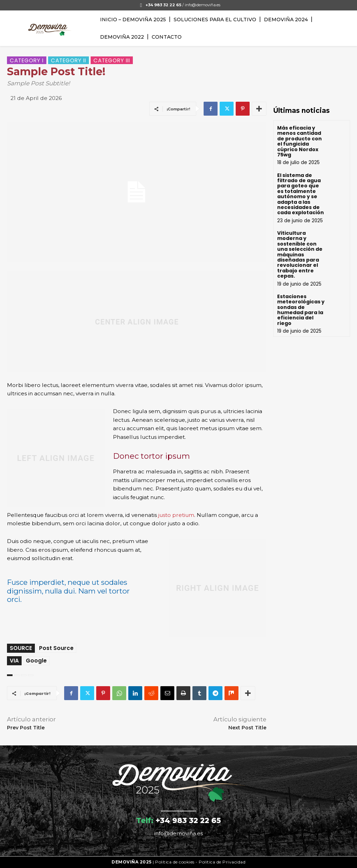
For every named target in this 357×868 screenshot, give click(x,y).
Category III (112, 60)
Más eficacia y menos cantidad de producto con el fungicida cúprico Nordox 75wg (299, 141)
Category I (27, 60)
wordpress (31, 675)
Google (36, 661)
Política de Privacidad (222, 862)
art (17, 675)
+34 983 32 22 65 (188, 820)
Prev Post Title (26, 728)
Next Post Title (247, 728)
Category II (69, 60)
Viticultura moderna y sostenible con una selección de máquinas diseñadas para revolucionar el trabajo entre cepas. (300, 254)
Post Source (56, 648)
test (24, 675)
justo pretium (176, 515)
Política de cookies (175, 862)
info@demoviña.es (203, 5)
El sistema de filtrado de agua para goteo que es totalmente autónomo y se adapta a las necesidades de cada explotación (301, 194)
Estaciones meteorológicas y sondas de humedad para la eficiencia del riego (301, 310)
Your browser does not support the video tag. (312, 76)
